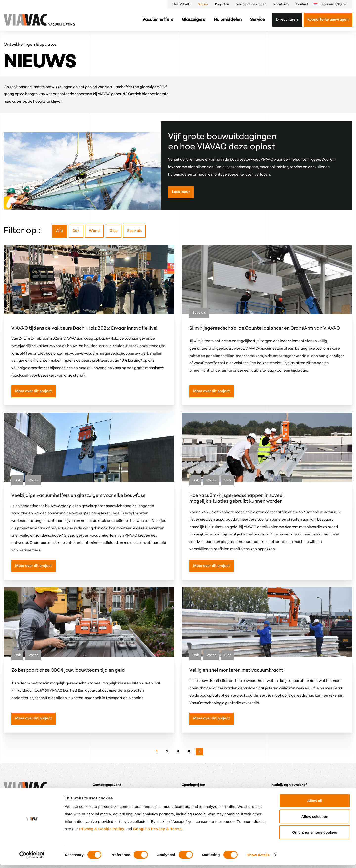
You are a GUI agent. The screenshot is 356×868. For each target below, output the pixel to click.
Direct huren (287, 20)
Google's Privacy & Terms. (158, 832)
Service (257, 20)
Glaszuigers (193, 20)
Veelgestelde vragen (251, 4)
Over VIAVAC (181, 4)
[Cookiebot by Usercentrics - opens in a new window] (32, 858)
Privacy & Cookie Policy (102, 832)
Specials (134, 231)
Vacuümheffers (158, 20)
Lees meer (181, 192)
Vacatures (281, 4)
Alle (59, 231)
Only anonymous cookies (315, 835)
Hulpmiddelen (228, 20)
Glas (113, 231)
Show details (258, 858)
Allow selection (315, 820)
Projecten (222, 4)
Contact (302, 4)
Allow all (315, 804)
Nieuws (203, 4)
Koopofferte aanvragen (328, 20)
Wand (94, 231)
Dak (76, 231)
